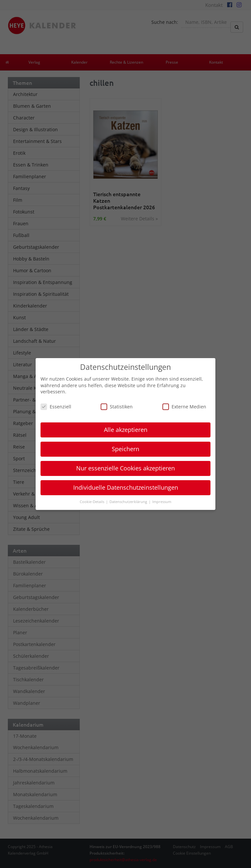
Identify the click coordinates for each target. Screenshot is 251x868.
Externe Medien (184, 407)
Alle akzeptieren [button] (126, 430)
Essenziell (56, 407)
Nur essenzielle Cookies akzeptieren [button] (125, 468)
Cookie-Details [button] (92, 502)
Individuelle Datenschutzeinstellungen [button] (126, 487)
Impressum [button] (162, 502)
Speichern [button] (125, 449)
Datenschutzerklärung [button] (129, 502)
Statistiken (117, 407)
